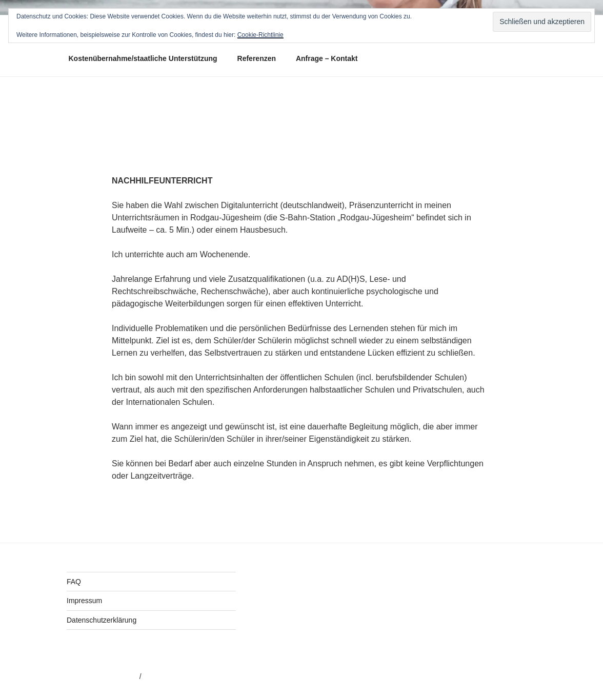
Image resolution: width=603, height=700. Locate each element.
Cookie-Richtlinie (260, 35)
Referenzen (257, 58)
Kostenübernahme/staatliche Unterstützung (143, 58)
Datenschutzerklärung (102, 620)
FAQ (74, 582)
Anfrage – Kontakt (327, 58)
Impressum (84, 601)
